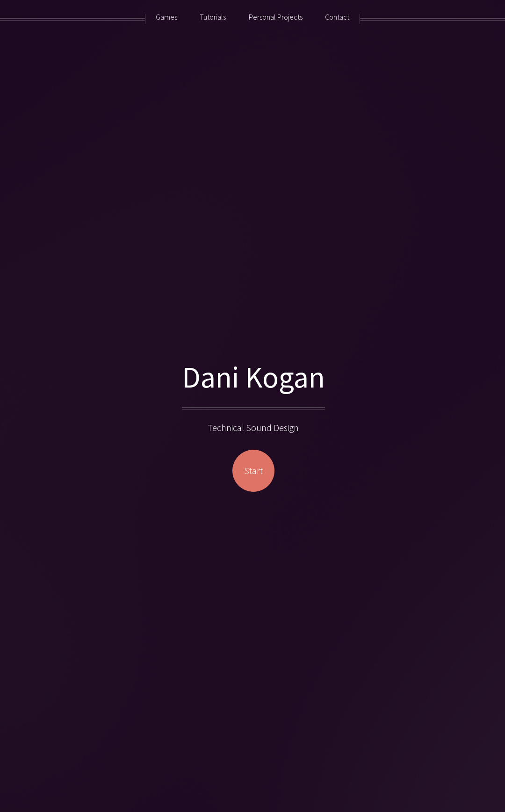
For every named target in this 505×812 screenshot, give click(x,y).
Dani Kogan (253, 377)
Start (253, 471)
